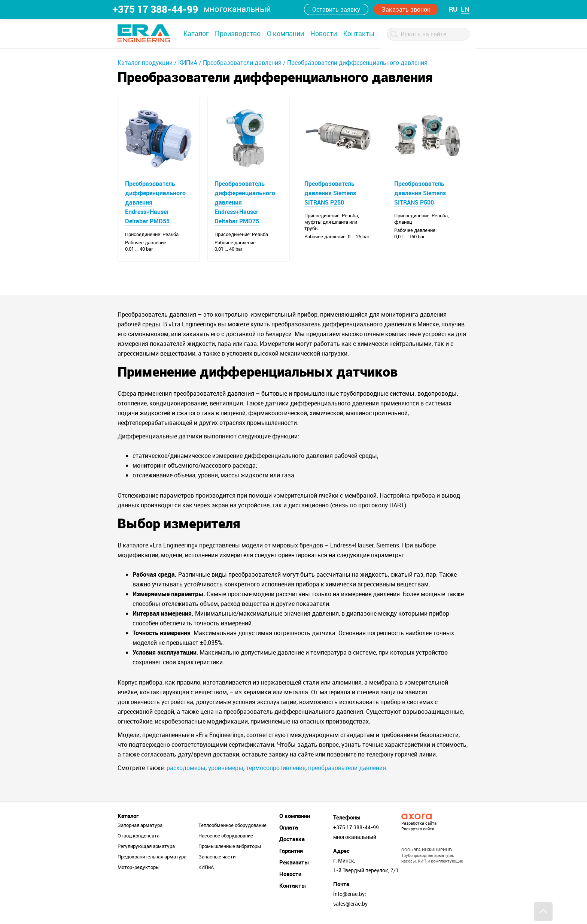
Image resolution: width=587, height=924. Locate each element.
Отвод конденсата (139, 836)
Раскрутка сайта (418, 829)
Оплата (289, 828)
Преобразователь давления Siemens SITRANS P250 (330, 193)
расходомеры (186, 768)
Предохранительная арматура (152, 857)
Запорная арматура (140, 825)
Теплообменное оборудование (232, 825)
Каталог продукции (145, 63)
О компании (285, 33)
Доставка (292, 839)
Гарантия (291, 851)
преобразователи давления (347, 768)
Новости (324, 33)
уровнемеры (226, 768)
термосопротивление (276, 768)
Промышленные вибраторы (230, 846)
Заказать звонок (406, 9)
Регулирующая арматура (146, 846)
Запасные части (217, 857)
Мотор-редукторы (139, 867)
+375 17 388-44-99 (155, 9)
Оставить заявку (336, 9)
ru (453, 9)
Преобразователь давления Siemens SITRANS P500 (420, 193)
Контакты (359, 33)
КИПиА (188, 63)
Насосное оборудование (226, 836)
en (465, 9)
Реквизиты (294, 863)
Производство (238, 33)
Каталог (196, 33)
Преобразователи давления (242, 63)
